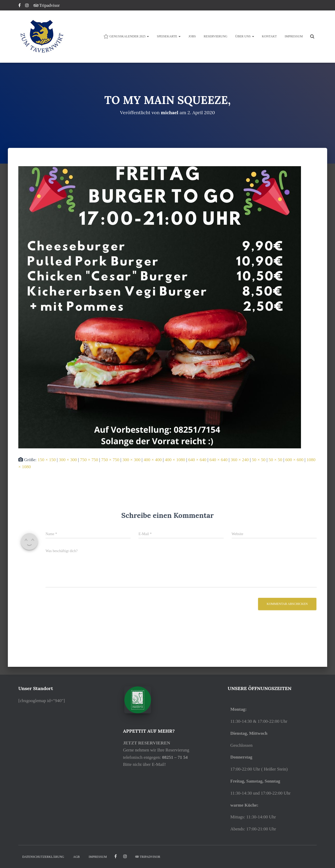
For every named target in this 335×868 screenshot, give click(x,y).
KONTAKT (269, 36)
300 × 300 (68, 459)
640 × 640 (197, 459)
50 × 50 (259, 459)
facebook (116, 856)
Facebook (20, 6)
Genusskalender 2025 (126, 36)
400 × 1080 (175, 459)
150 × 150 (47, 459)
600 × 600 (294, 459)
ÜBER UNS (245, 36)
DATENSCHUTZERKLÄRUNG (43, 857)
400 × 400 (153, 459)
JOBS (192, 36)
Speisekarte (169, 36)
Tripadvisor (47, 5)
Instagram (27, 6)
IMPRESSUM (294, 36)
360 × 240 (240, 459)
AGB (76, 857)
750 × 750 (89, 459)
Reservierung (215, 36)
